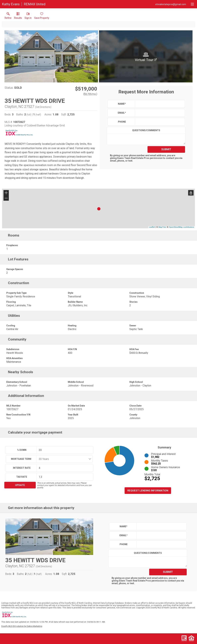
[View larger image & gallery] (51, 56)
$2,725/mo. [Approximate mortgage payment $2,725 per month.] (90, 94)
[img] (146, 56)
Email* (122, 113)
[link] (8, 16)
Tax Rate (22, 477)
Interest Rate (22, 468)
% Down (22, 450)
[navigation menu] (192, 4)
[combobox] (63, 459)
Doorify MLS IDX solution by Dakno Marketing (22, 626)
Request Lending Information (148, 491)
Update (20, 485)
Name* (122, 104)
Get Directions (43, 107)
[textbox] (159, 104)
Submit (166, 149)
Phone (122, 122)
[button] (28, 16)
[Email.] (171, 4)
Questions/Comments (146, 130)
